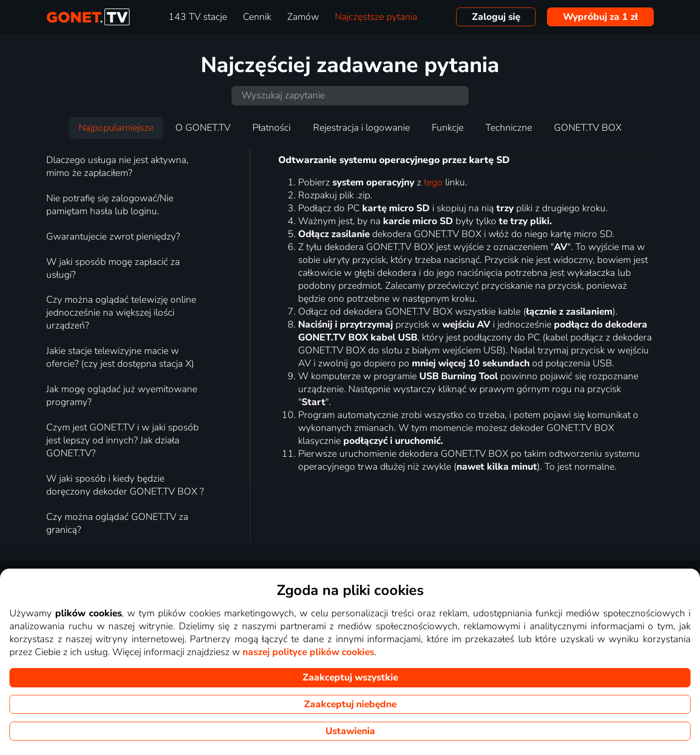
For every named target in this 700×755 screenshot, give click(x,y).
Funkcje (448, 128)
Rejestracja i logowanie (361, 128)
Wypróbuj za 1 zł (600, 17)
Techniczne (509, 128)
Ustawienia (350, 731)
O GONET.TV (203, 128)
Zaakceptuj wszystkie (350, 677)
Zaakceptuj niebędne (350, 704)
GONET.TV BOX (588, 128)
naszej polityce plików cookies (308, 652)
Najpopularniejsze (116, 128)
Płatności (272, 128)
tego (433, 182)
